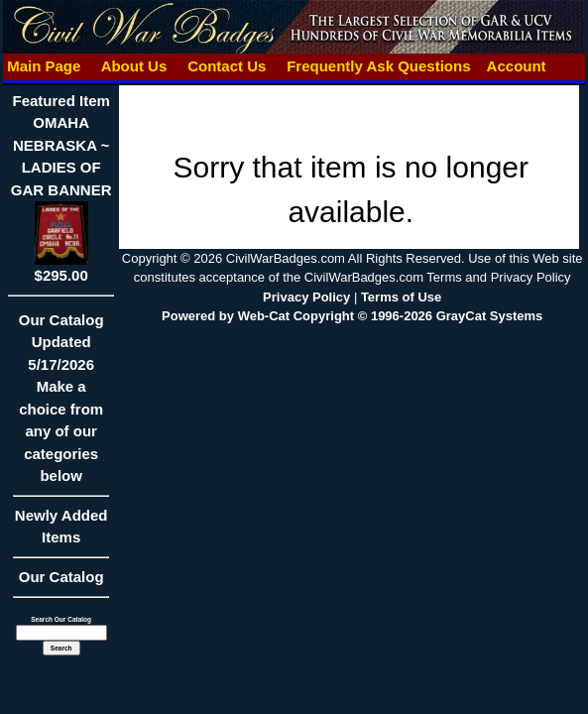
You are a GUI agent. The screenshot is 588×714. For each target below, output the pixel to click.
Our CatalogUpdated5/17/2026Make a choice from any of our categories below (61, 405)
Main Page (44, 66)
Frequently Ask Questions (379, 66)
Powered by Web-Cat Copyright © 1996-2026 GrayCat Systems (352, 316)
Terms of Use (401, 297)
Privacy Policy (306, 297)
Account (517, 66)
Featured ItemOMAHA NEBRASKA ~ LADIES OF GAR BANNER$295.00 (61, 188)
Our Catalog (61, 577)
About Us (134, 66)
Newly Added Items (61, 533)
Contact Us (227, 66)
